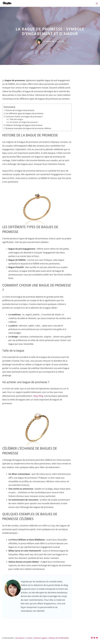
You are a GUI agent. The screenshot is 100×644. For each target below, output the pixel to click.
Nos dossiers (20, 638)
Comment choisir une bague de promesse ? (24, 117)
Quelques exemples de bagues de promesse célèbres (28, 128)
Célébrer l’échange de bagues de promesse (24, 125)
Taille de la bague (16, 119)
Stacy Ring (38, 396)
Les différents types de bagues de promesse (24, 113)
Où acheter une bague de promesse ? (24, 122)
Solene (49, 41)
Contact (29, 638)
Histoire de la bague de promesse (20, 110)
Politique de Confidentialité (59, 638)
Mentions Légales (40, 638)
